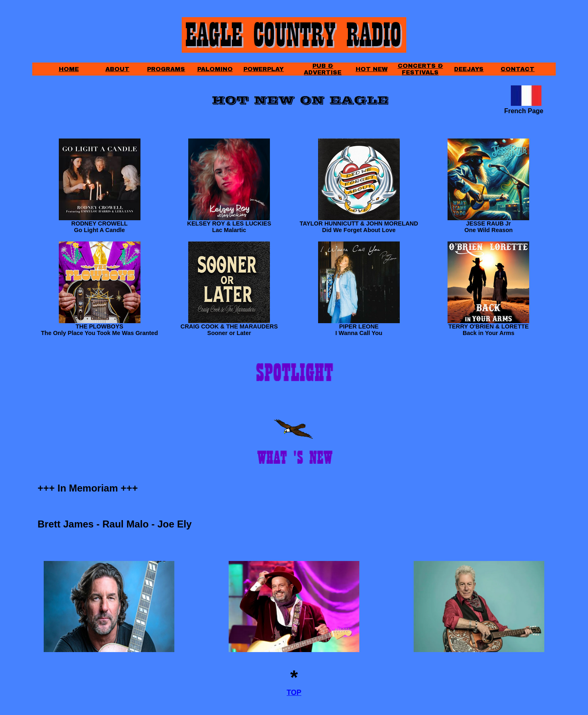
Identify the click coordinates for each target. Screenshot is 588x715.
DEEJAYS (469, 69)
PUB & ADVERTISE (323, 69)
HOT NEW (372, 69)
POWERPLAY (264, 69)
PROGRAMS (166, 69)
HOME (69, 69)
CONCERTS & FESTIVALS (420, 69)
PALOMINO (215, 69)
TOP (294, 693)
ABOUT (117, 69)
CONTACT (518, 69)
